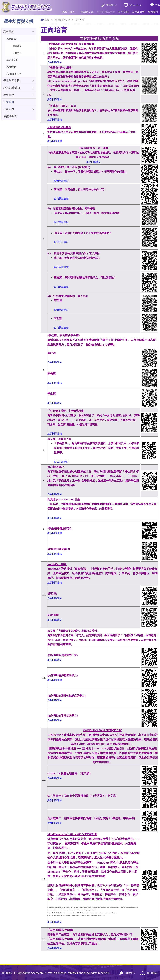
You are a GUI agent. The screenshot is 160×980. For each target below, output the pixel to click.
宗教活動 (11, 67)
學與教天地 (87, 11)
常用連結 (111, 5)
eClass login (136, 5)
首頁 (158, 5)
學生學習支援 (11, 81)
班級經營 (9, 109)
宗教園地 (9, 32)
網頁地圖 (7, 973)
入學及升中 (138, 11)
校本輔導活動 (11, 88)
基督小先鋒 (13, 60)
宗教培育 (11, 39)
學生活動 (123, 11)
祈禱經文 (17, 46)
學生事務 (9, 95)
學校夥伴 (153, 11)
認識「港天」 (70, 11)
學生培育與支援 (106, 11)
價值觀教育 (10, 116)
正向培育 (9, 102)
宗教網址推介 (14, 74)
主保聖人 (17, 53)
